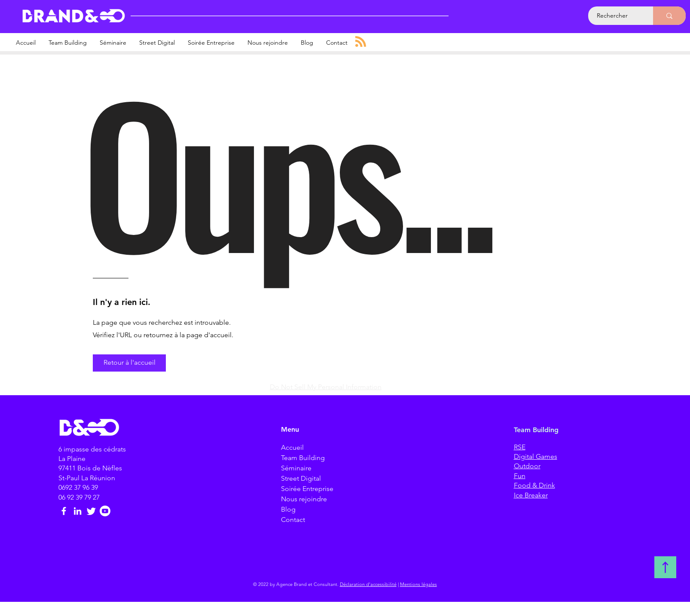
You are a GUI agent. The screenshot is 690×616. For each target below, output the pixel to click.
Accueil (292, 447)
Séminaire (296, 468)
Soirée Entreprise (307, 489)
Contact (293, 520)
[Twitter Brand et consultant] (91, 511)
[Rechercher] (616, 16)
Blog (288, 509)
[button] (129, 363)
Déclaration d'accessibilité (368, 584)
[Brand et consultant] (105, 511)
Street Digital (301, 478)
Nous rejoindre (304, 499)
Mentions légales (418, 584)
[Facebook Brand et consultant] (64, 511)
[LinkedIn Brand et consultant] (78, 511)
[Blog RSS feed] (361, 42)
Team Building (303, 458)
